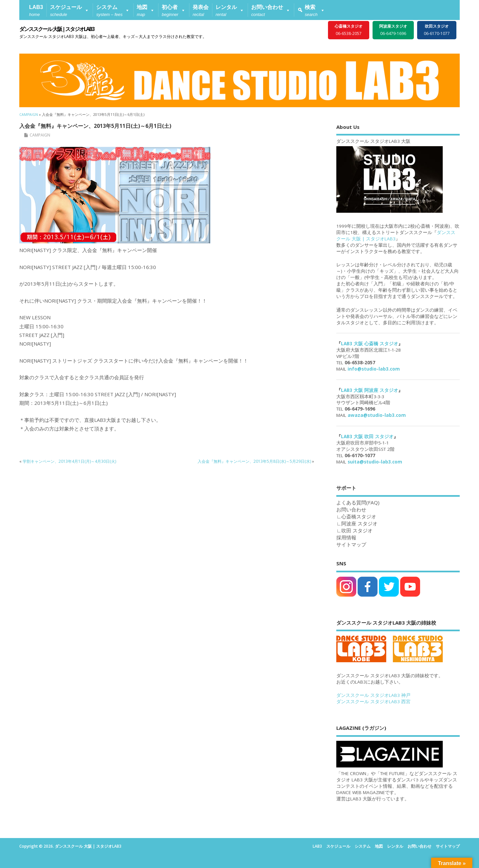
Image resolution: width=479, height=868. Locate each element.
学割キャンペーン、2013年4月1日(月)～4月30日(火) (69, 461)
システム (363, 846)
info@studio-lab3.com (374, 369)
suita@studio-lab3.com (375, 462)
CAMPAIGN (40, 135)
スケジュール (338, 846)
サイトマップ (351, 544)
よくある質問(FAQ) (358, 502)
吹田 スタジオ (357, 530)
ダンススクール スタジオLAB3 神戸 (373, 695)
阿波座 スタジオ (359, 523)
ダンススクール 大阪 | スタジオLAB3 (57, 29)
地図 (379, 846)
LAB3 (317, 846)
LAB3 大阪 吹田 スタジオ (367, 436)
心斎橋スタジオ (359, 516)
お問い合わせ (419, 846)
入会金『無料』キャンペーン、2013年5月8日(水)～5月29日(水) (254, 461)
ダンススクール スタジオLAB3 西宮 (373, 702)
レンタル (395, 846)
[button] (70, 10)
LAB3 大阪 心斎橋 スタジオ (370, 344)
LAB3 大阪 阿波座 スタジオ (370, 390)
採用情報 (346, 537)
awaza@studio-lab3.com (377, 415)
